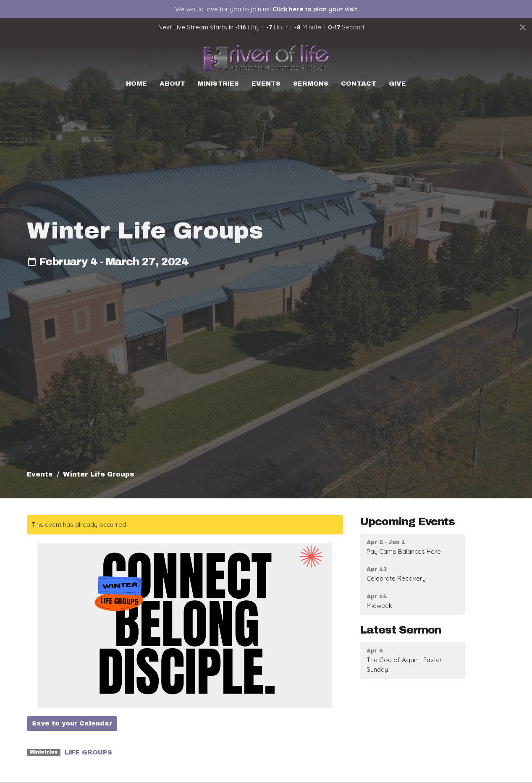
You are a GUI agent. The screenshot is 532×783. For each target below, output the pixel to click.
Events (266, 84)
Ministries (218, 84)
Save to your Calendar (72, 723)
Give (397, 84)
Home (136, 84)
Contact (359, 84)
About (172, 84)
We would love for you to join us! (267, 9)
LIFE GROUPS (88, 752)
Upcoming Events (407, 522)
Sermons (311, 84)
